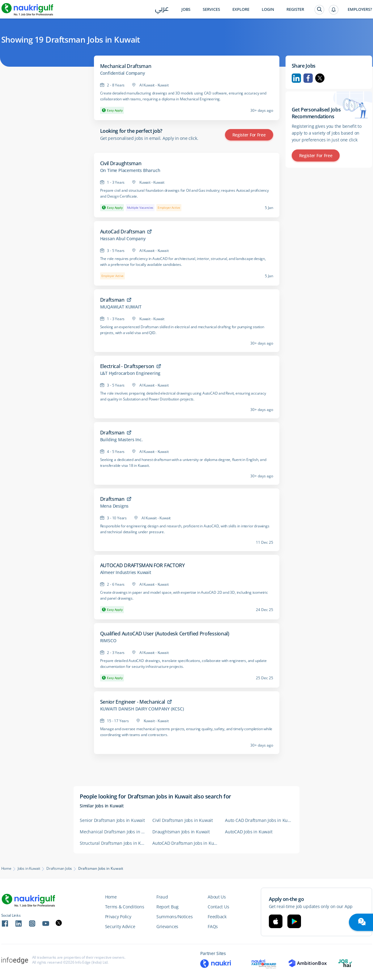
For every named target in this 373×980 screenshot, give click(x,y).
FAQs (213, 926)
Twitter (320, 78)
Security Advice (120, 926)
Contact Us (218, 907)
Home (6, 869)
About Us (217, 897)
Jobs (186, 9)
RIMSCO (108, 641)
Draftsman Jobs (59, 869)
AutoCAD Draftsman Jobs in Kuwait (186, 843)
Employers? (360, 9)
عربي (162, 10)
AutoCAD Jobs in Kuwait (249, 832)
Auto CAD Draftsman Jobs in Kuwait (258, 820)
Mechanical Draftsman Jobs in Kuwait (113, 832)
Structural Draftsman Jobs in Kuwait (113, 843)
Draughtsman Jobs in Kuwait (181, 832)
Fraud (162, 897)
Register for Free (249, 135)
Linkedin (296, 78)
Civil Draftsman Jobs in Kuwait (183, 820)
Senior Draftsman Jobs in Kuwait (112, 820)
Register (295, 9)
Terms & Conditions (125, 907)
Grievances (167, 926)
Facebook (308, 78)
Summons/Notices (175, 917)
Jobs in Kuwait (29, 869)
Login (268, 9)
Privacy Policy (118, 917)
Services (211, 9)
